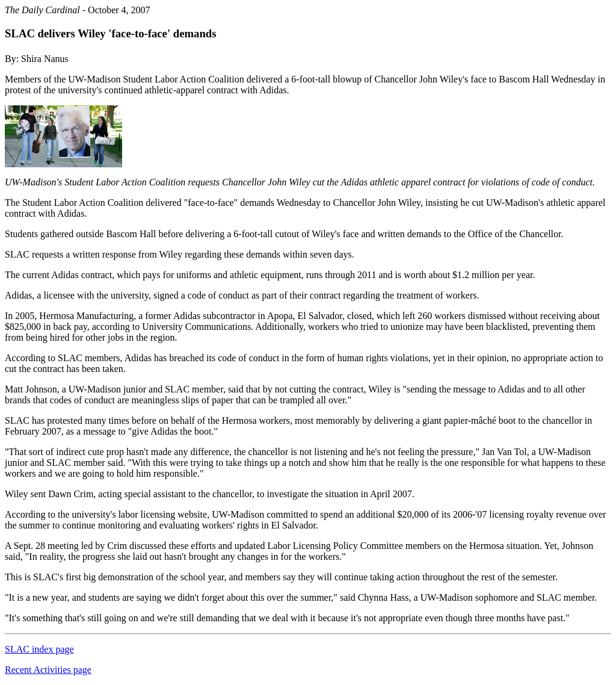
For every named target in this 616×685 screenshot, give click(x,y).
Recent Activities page (48, 670)
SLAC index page (39, 649)
